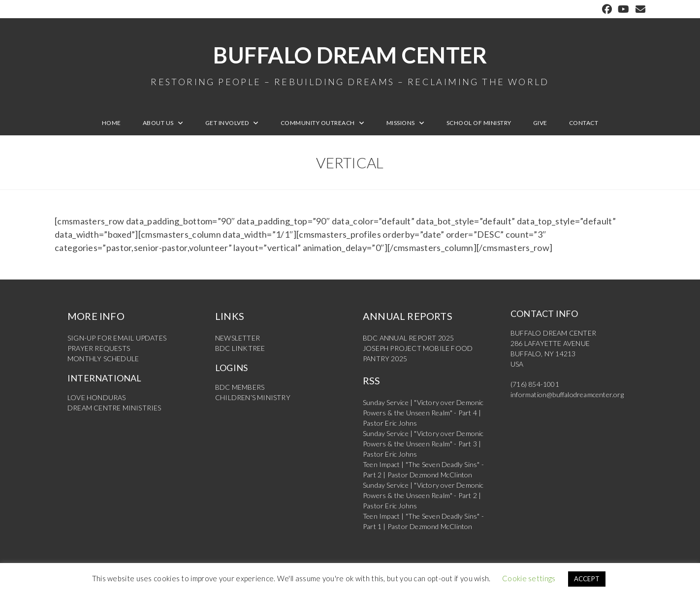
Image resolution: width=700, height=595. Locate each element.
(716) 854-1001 (535, 384)
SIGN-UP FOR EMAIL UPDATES (117, 338)
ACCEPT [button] (587, 579)
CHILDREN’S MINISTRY (253, 397)
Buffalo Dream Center (350, 64)
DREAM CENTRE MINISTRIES (114, 408)
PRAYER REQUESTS (99, 348)
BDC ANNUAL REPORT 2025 (408, 338)
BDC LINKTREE (240, 348)
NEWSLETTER (238, 338)
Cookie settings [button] (529, 578)
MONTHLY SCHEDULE (103, 359)
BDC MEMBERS (240, 387)
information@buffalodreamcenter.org (567, 394)
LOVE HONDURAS (97, 397)
